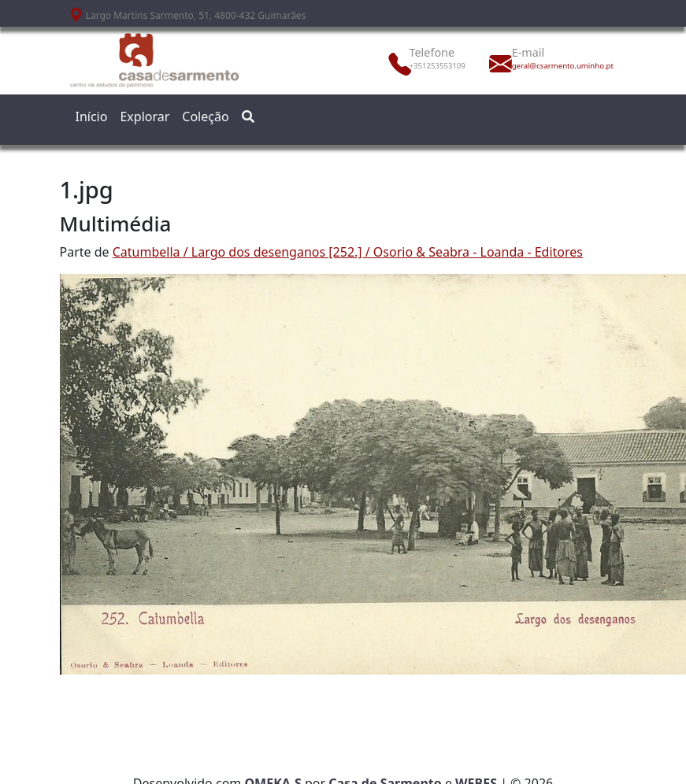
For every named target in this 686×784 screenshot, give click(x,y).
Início (92, 116)
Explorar (145, 116)
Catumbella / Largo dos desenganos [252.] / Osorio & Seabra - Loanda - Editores (348, 252)
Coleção (205, 116)
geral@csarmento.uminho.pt (547, 66)
